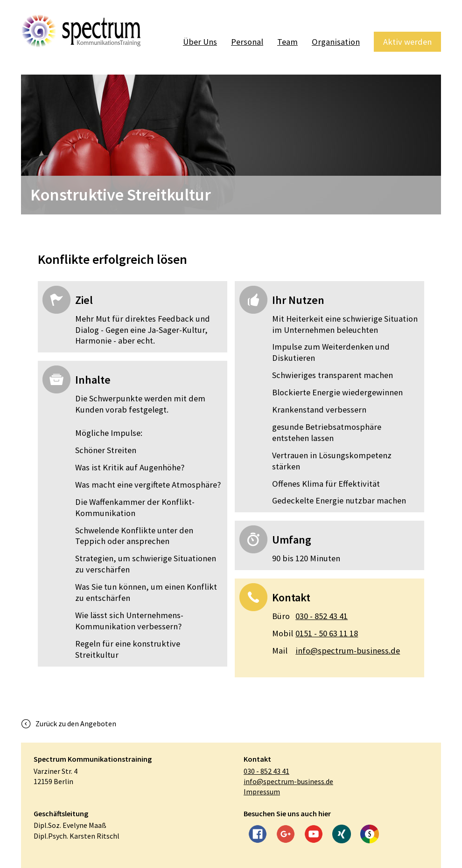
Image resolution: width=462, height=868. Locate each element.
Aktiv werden (407, 42)
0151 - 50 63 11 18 (315, 634)
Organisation (336, 42)
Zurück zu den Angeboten (76, 723)
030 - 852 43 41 (310, 616)
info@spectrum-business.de (336, 651)
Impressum (262, 792)
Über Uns (200, 42)
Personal (247, 42)
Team (287, 42)
